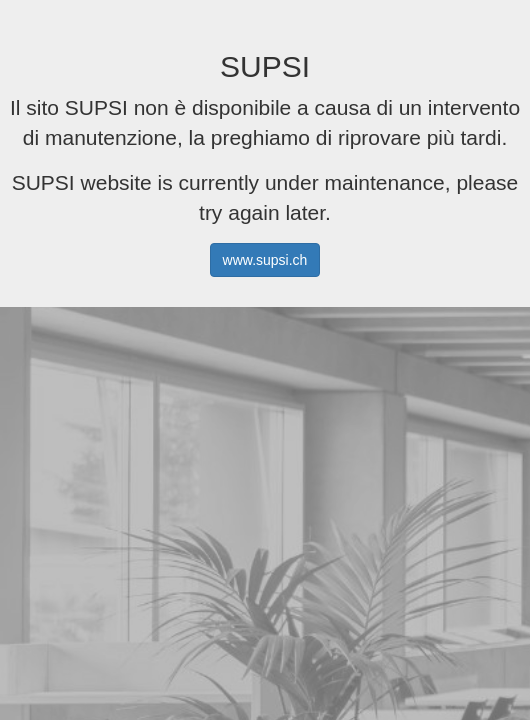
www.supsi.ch (265, 260)
